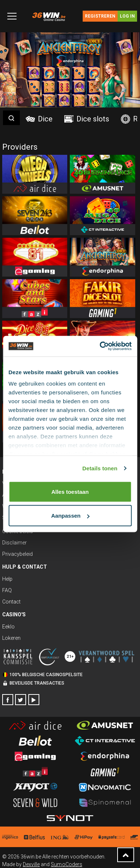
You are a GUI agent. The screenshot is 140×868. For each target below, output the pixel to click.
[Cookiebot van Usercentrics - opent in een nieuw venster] (100, 346)
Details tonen (100, 468)
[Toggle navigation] (12, 16)
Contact (11, 602)
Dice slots (87, 119)
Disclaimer (15, 543)
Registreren (100, 16)
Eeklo (8, 627)
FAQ (7, 590)
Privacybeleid (17, 554)
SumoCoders (66, 864)
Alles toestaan (70, 491)
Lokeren (11, 638)
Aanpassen (70, 516)
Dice (39, 119)
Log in (127, 16)
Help (7, 579)
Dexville (31, 864)
